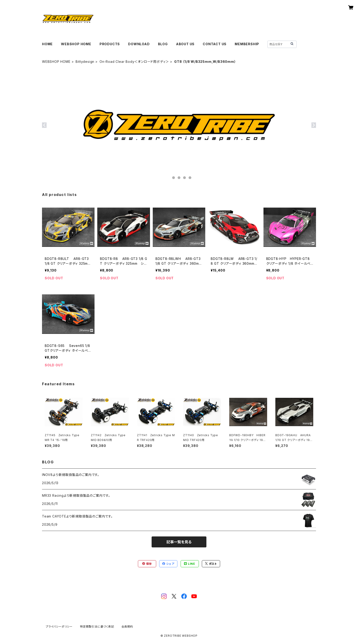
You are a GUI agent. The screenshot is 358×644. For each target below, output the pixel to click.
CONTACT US (215, 44)
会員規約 (127, 627)
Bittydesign (85, 62)
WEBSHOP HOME (76, 44)
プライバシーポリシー (59, 627)
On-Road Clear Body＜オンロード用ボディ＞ (134, 62)
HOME (47, 44)
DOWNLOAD (139, 44)
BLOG (163, 44)
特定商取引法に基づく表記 (97, 627)
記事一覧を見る (179, 542)
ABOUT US (185, 44)
